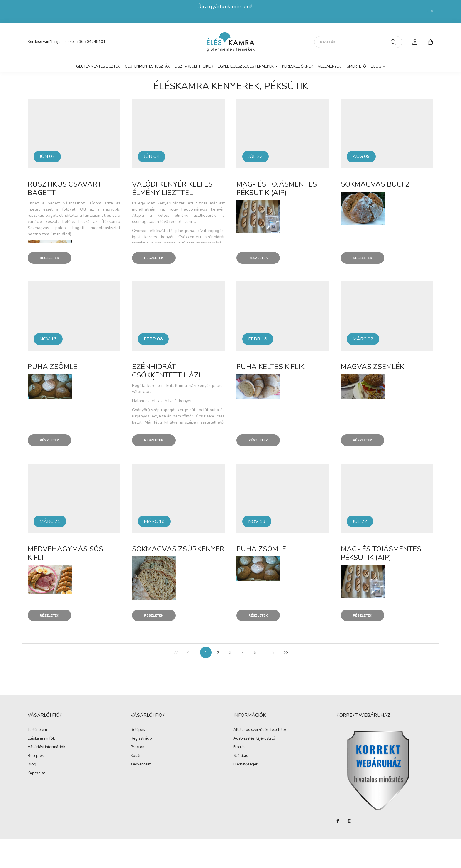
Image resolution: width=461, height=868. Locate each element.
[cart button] (430, 42)
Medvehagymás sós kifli (65, 553)
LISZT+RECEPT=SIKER (194, 66)
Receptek (36, 756)
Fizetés (239, 747)
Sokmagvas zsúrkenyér (178, 549)
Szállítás (241, 756)
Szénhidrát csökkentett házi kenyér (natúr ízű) (167, 375)
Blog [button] (376, 66)
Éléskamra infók (41, 739)
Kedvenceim (141, 765)
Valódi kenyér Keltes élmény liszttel (172, 188)
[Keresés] (358, 42)
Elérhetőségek (246, 765)
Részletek (49, 258)
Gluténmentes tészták (147, 66)
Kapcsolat (36, 773)
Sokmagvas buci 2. (376, 184)
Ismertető (356, 66)
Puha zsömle (52, 367)
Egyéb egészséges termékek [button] (246, 66)
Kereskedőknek (298, 66)
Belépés (138, 730)
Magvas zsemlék (373, 367)
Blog (32, 765)
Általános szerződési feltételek (260, 730)
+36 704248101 (91, 42)
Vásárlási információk (46, 747)
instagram (349, 821)
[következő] (273, 652)
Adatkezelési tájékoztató (254, 739)
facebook (338, 821)
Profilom (138, 747)
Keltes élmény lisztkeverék (187, 215)
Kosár (136, 756)
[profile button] (415, 42)
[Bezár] (432, 11)
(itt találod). (61, 234)
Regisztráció (141, 739)
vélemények (329, 66)
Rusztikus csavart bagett (65, 188)
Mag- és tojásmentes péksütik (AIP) (277, 188)
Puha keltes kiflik (270, 367)
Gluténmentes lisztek (98, 66)
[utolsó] (285, 652)
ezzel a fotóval (59, 209)
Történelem (37, 730)
